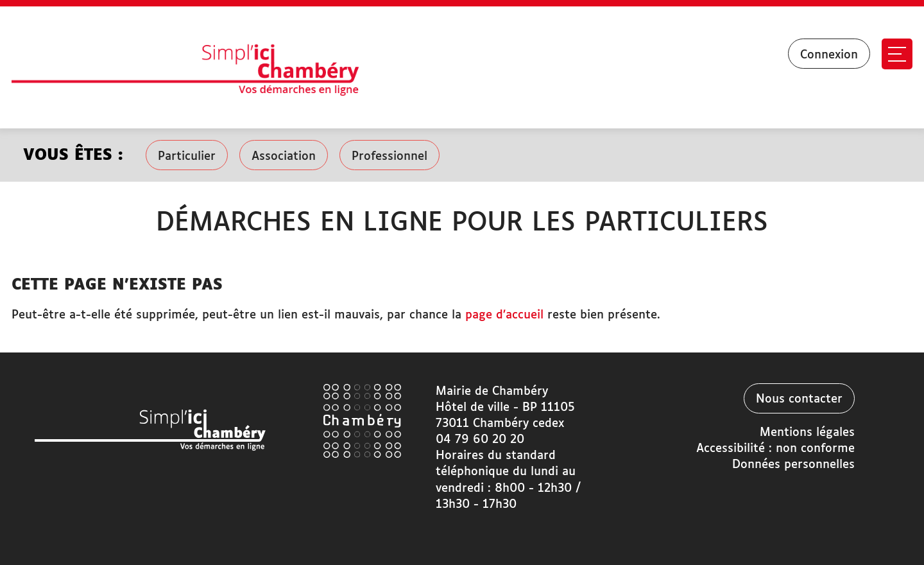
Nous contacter (799, 399)
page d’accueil (504, 315)
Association (284, 157)
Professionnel (389, 157)
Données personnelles (793, 465)
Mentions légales (807, 433)
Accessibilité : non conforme (775, 449)
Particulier (187, 157)
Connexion (829, 55)
